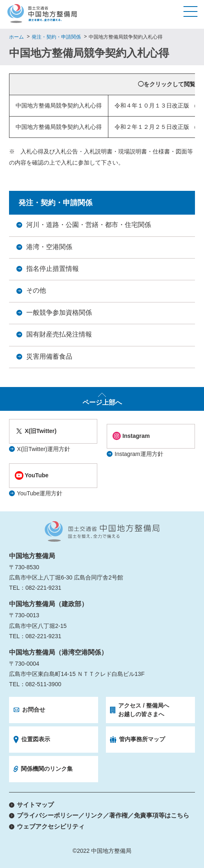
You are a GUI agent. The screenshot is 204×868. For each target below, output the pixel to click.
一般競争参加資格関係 (59, 313)
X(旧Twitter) (41, 431)
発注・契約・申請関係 (56, 37)
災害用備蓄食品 (49, 356)
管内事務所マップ (142, 739)
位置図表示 (36, 739)
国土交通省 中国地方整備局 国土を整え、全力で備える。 (42, 14)
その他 (36, 290)
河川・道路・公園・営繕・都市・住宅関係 (89, 225)
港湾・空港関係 (49, 247)
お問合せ (34, 710)
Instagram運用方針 (139, 454)
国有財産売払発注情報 (59, 334)
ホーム (16, 37)
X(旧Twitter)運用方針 (44, 449)
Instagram (136, 436)
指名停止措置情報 (53, 269)
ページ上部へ (102, 402)
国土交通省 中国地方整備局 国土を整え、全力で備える (102, 531)
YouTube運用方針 (40, 493)
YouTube (37, 475)
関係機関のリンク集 (47, 769)
